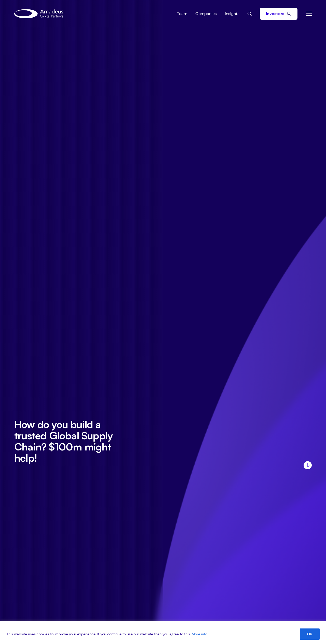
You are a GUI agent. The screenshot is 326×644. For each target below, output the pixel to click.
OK (310, 634)
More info (200, 634)
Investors (279, 14)
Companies (206, 14)
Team (182, 14)
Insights (232, 14)
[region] (163, 632)
